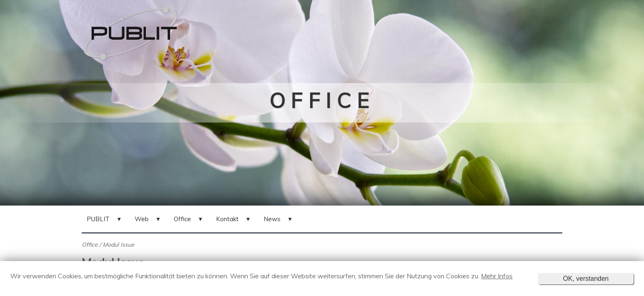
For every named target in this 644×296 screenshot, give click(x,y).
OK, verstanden (586, 279)
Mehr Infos (497, 276)
